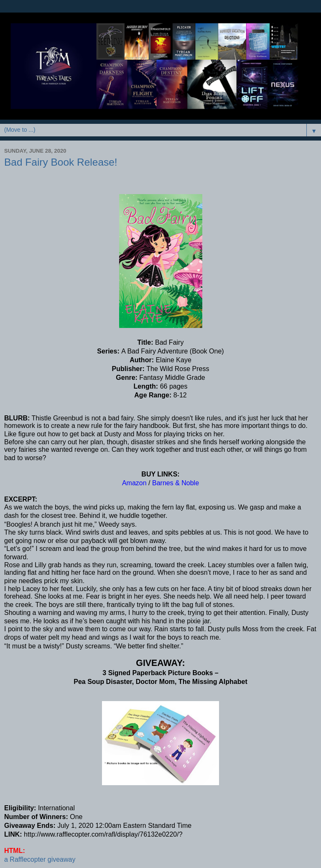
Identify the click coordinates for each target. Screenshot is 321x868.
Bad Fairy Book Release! (61, 162)
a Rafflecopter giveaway (40, 859)
